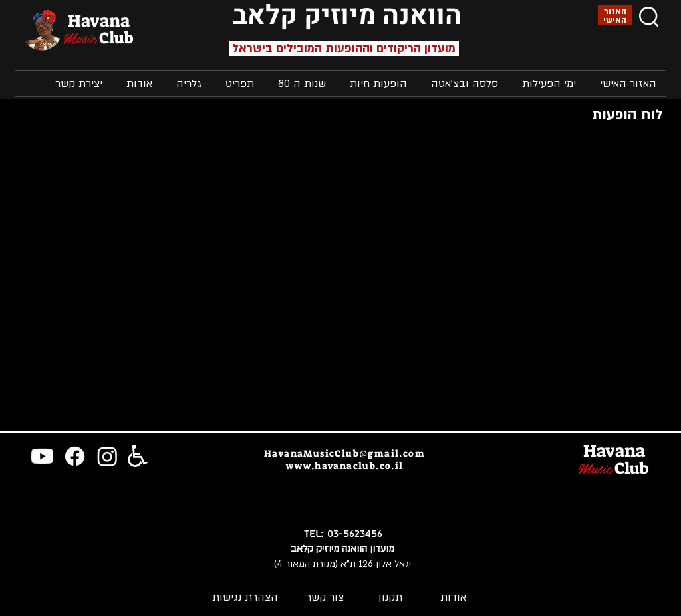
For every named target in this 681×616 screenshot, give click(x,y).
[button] (547, 84)
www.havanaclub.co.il (345, 466)
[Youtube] (42, 456)
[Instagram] (107, 456)
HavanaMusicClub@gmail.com (344, 453)
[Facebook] (75, 456)
